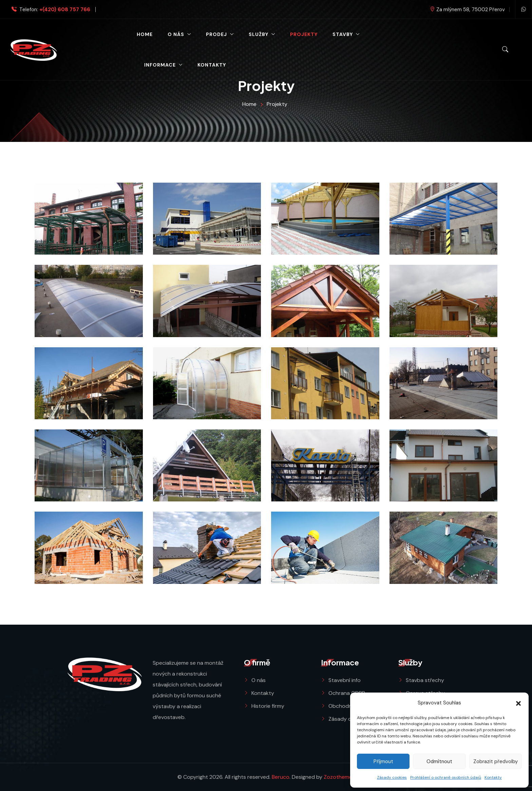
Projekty (304, 34)
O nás (176, 34)
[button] (518, 703)
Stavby (343, 34)
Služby (259, 34)
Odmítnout (439, 761)
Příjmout (383, 761)
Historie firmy (268, 706)
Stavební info (345, 680)
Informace (160, 65)
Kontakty (493, 777)
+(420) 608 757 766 (65, 10)
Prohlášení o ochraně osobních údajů (446, 777)
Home (145, 34)
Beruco (281, 777)
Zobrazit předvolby (496, 761)
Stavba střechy (425, 680)
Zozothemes (339, 777)
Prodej (216, 34)
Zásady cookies (392, 777)
